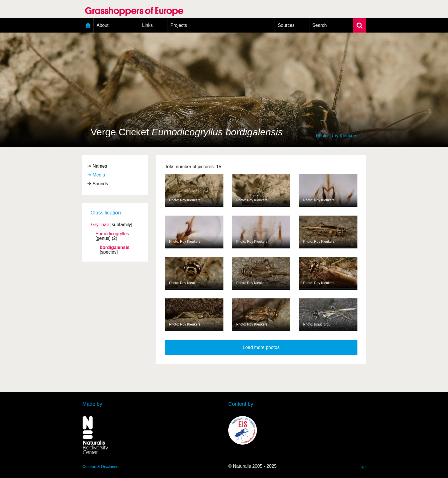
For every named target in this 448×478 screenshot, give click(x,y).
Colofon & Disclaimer (101, 467)
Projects (179, 25)
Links (147, 25)
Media (99, 175)
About (103, 25)
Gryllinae (100, 225)
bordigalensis (115, 248)
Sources (286, 25)
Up (363, 467)
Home (88, 25)
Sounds (100, 184)
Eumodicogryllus (112, 234)
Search (320, 25)
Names (100, 166)
